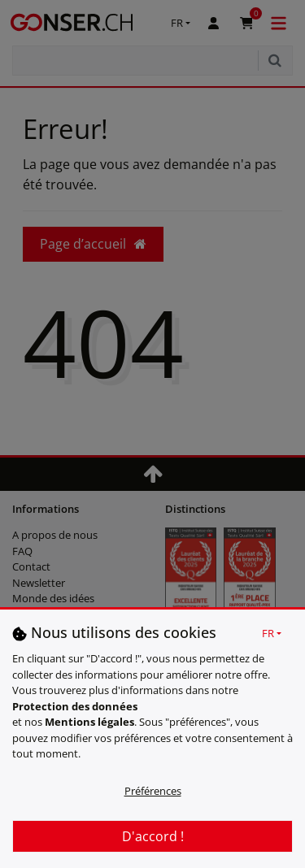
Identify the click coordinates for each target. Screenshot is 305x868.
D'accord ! (153, 836)
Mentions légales (89, 722)
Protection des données (75, 706)
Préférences (153, 791)
